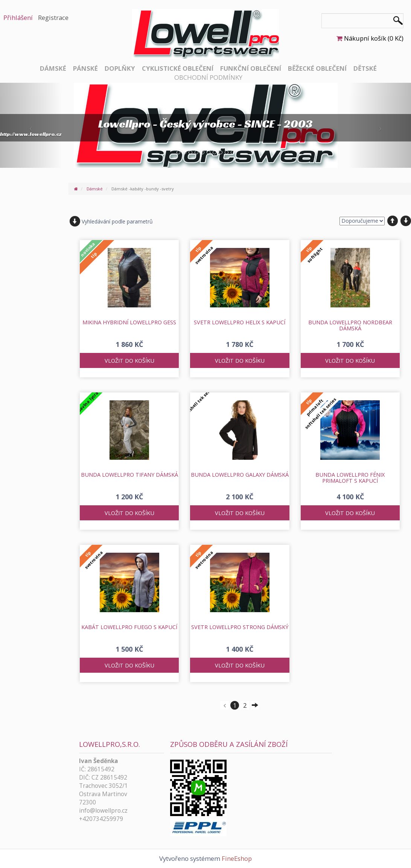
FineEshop (237, 858)
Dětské (365, 68)
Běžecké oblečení (317, 68)
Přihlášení (18, 17)
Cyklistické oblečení (178, 68)
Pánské (85, 68)
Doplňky (120, 68)
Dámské (53, 68)
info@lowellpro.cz (103, 811)
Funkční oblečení (251, 68)
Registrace (53, 17)
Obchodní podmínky (208, 77)
